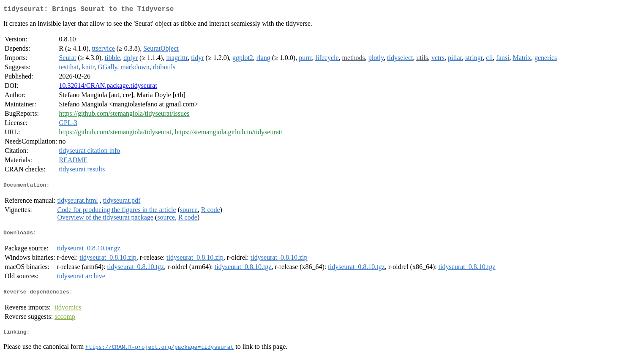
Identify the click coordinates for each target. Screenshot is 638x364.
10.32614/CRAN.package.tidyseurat (108, 87)
